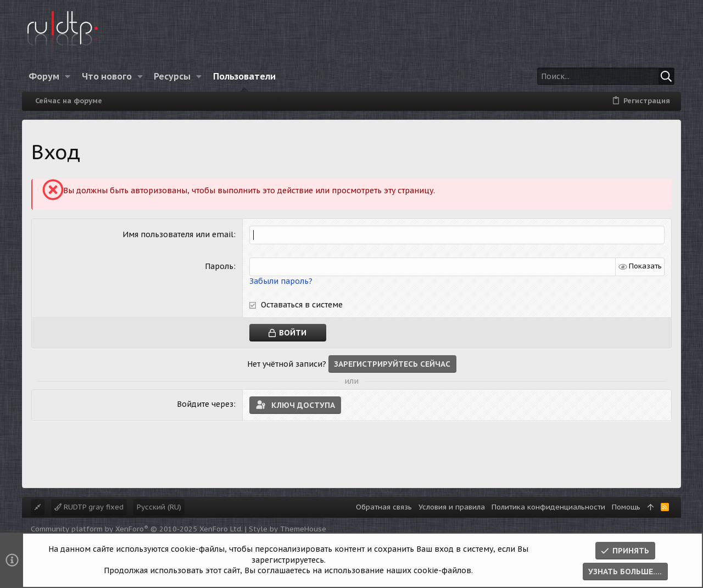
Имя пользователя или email (178, 234)
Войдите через (205, 404)
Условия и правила (452, 507)
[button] (68, 76)
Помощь (626, 507)
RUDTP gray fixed (89, 507)
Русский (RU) (159, 507)
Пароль (219, 266)
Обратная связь (384, 507)
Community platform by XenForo (137, 529)
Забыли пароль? (281, 281)
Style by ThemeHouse (288, 529)
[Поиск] (606, 76)
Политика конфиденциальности (548, 507)
